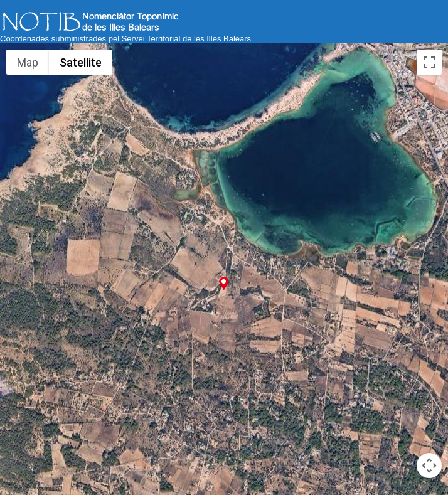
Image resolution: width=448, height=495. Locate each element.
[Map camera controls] (429, 466)
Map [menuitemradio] (28, 62)
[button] (224, 283)
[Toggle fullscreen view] (429, 62)
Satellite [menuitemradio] (81, 62)
